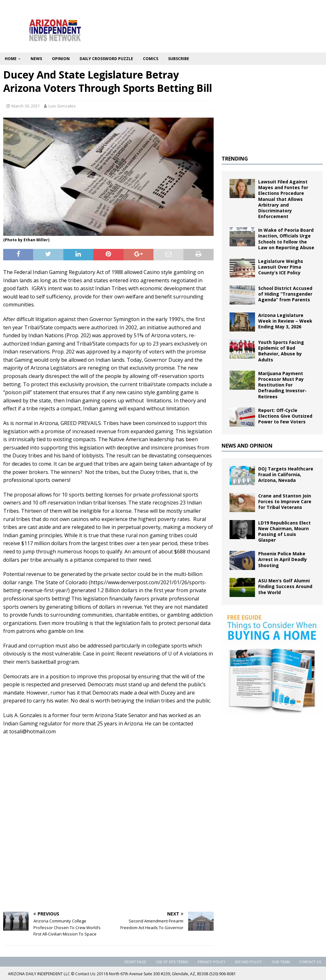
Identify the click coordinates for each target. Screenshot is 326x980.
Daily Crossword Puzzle (106, 59)
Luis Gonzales (62, 106)
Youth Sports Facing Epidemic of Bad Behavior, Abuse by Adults (281, 351)
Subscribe (179, 59)
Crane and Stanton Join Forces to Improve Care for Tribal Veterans (285, 501)
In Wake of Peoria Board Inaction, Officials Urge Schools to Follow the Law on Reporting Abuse (286, 239)
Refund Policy (248, 962)
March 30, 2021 (26, 106)
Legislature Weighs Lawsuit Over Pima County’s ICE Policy (281, 267)
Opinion (61, 59)
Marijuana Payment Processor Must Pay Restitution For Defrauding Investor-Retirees (282, 385)
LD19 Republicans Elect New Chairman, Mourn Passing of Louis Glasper (284, 531)
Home (11, 59)
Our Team (281, 962)
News (36, 59)
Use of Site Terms (172, 962)
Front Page (135, 962)
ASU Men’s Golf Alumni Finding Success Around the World (285, 586)
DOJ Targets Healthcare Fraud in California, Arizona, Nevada (286, 474)
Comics (151, 59)
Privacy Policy (212, 962)
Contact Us (310, 962)
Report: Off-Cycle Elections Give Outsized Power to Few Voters (285, 416)
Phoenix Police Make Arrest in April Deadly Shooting (283, 559)
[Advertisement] (108, 859)
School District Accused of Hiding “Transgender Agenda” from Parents (285, 294)
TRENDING (235, 159)
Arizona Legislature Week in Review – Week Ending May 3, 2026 (285, 321)
